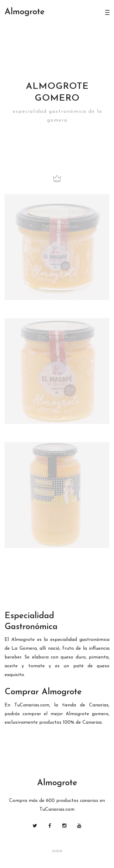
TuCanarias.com (32, 705)
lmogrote (25, 12)
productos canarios (77, 801)
